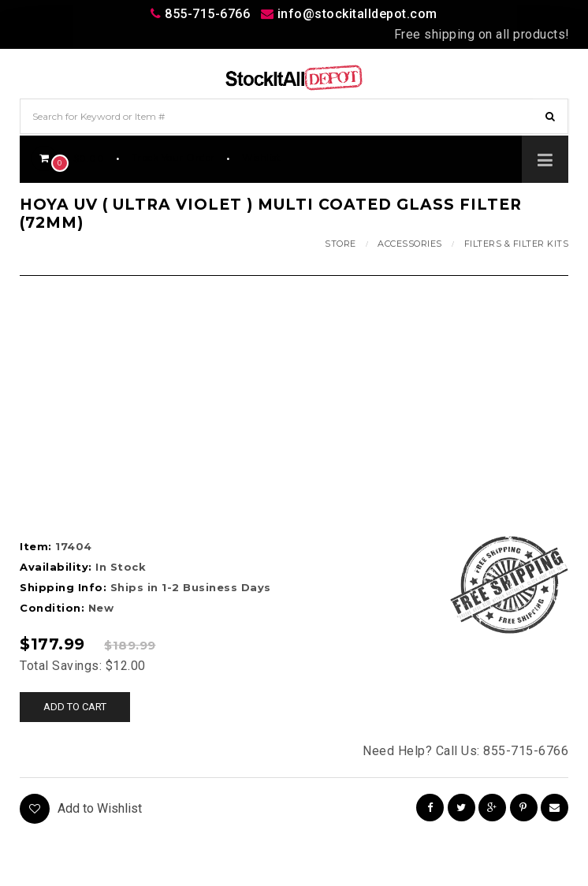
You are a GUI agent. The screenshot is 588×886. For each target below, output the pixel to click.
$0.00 (68, 158)
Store (341, 244)
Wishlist (261, 157)
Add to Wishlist (81, 809)
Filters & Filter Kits (517, 244)
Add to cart (75, 707)
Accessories (410, 244)
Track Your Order (173, 157)
